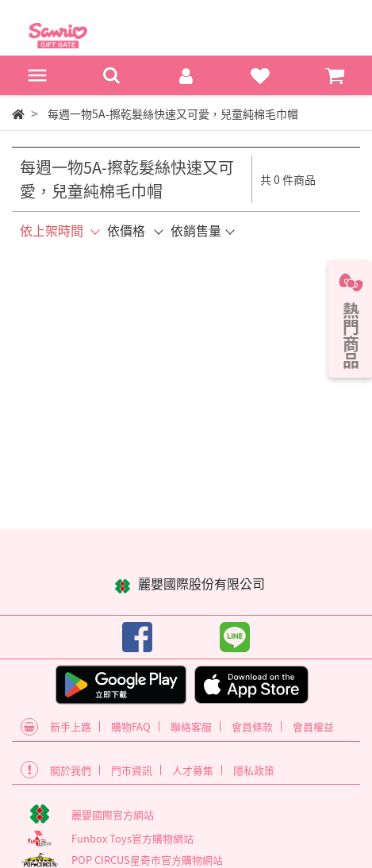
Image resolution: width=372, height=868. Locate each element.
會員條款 (252, 726)
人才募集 (193, 770)
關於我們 (71, 770)
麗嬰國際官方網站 (113, 814)
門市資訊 (132, 770)
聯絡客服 (191, 726)
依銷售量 (196, 230)
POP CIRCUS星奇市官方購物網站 (147, 860)
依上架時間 (52, 230)
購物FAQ (131, 726)
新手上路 (71, 726)
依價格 (126, 230)
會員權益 (313, 726)
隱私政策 (254, 770)
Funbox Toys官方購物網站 (132, 838)
